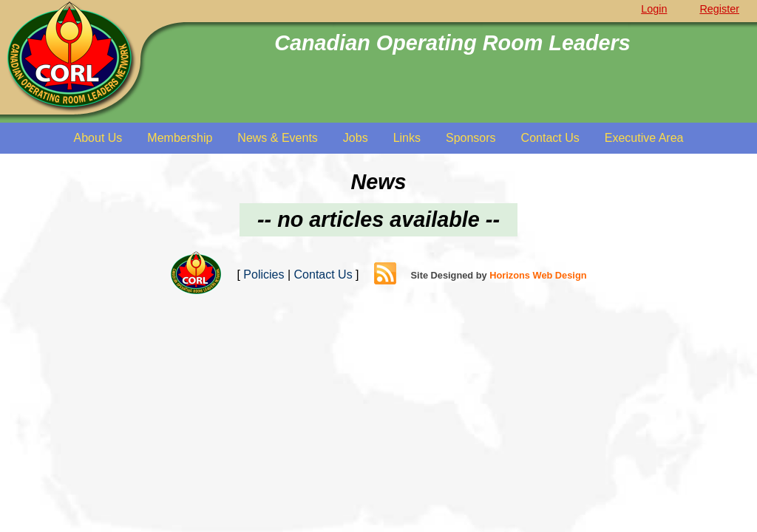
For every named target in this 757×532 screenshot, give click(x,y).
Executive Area (644, 138)
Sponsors (471, 138)
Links (407, 138)
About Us (98, 138)
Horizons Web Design (538, 275)
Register (719, 9)
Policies (264, 274)
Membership (180, 138)
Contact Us (550, 138)
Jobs (356, 138)
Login (654, 9)
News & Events (277, 138)
